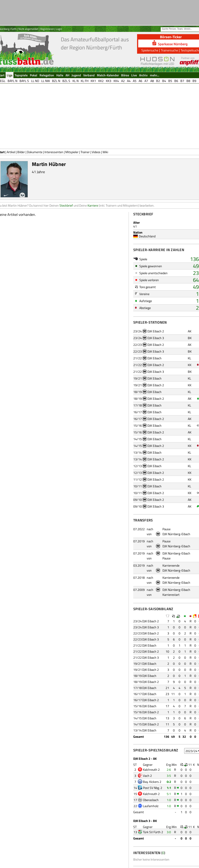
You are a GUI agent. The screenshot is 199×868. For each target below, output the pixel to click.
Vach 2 (147, 776)
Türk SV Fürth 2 (153, 832)
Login (59, 29)
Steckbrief (66, 205)
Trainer (85, 152)
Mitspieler (72, 152)
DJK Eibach (154, 358)
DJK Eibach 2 (156, 331)
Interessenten (54, 152)
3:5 (169, 776)
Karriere (93, 205)
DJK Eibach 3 (156, 338)
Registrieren (47, 29)
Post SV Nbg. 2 (153, 788)
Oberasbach (151, 800)
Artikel (11, 152)
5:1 (169, 794)
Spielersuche (150, 50)
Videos (96, 152)
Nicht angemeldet (28, 29)
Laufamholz (151, 806)
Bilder (21, 152)
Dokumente (35, 152)
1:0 (169, 800)
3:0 (169, 832)
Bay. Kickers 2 (152, 782)
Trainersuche (169, 50)
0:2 (169, 782)
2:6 (169, 770)
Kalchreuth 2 (151, 770)
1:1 (169, 788)
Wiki (105, 152)
